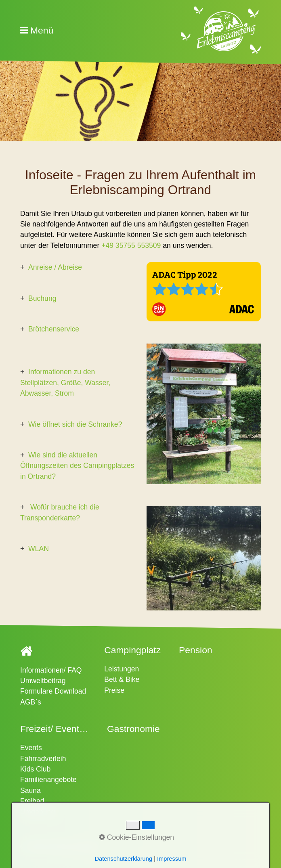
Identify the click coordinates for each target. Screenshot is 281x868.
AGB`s (31, 702)
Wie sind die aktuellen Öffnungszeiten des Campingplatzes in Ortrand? (77, 466)
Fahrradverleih (43, 759)
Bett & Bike (122, 679)
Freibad (32, 801)
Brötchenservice (54, 329)
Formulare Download (53, 691)
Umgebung (38, 812)
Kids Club (35, 769)
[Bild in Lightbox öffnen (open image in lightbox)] (204, 292)
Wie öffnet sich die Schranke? (75, 424)
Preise (114, 690)
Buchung (42, 298)
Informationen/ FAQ (51, 670)
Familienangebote (48, 780)
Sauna (30, 790)
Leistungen (122, 669)
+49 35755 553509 (131, 245)
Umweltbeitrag (43, 681)
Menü (42, 30)
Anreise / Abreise (55, 267)
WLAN (39, 549)
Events (31, 748)
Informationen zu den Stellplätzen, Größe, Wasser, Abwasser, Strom (65, 383)
